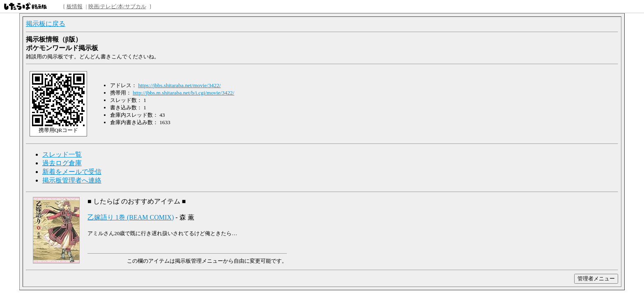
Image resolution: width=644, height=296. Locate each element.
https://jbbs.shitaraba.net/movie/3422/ (179, 85)
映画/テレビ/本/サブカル (117, 6)
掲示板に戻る (46, 24)
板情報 (75, 6)
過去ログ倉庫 (62, 163)
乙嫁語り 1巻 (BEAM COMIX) (131, 217)
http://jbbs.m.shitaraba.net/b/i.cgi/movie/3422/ (183, 93)
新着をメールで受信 (72, 172)
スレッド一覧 (62, 154)
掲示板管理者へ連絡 (72, 180)
